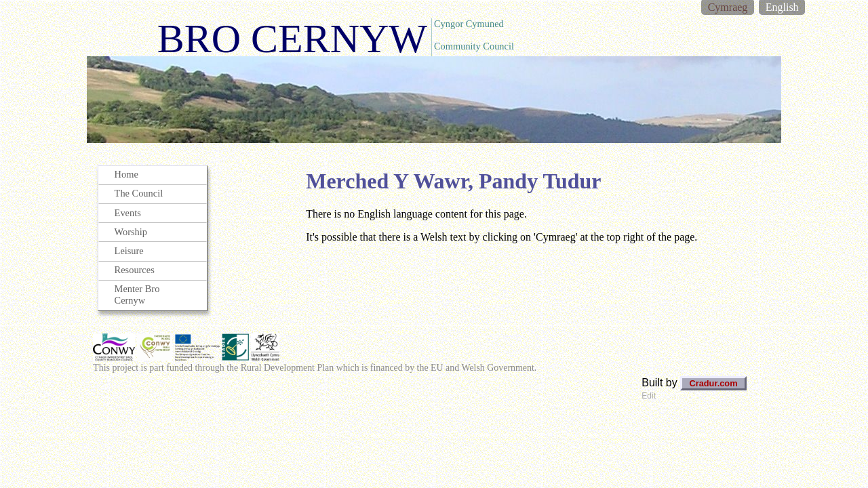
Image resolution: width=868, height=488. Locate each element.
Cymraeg (728, 7)
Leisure (129, 251)
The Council (139, 193)
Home (126, 174)
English (782, 7)
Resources (135, 270)
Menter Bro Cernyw (137, 294)
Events (128, 213)
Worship (131, 232)
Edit (649, 396)
